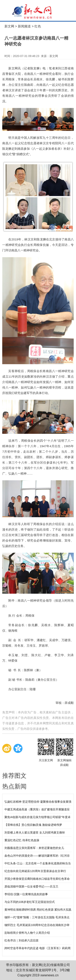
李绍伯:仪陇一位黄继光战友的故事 (26, 894)
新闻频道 (24, 26)
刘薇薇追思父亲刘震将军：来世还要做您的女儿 (34, 848)
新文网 (9, 26)
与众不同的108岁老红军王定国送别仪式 (29, 902)
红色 (38, 26)
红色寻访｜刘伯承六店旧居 (21, 940)
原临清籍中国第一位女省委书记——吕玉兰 (31, 886)
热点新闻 (14, 786)
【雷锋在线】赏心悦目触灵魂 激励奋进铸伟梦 (33, 825)
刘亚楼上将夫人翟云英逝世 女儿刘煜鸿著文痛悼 (35, 832)
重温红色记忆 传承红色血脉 (22, 840)
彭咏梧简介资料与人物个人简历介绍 (27, 933)
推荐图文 (14, 776)
